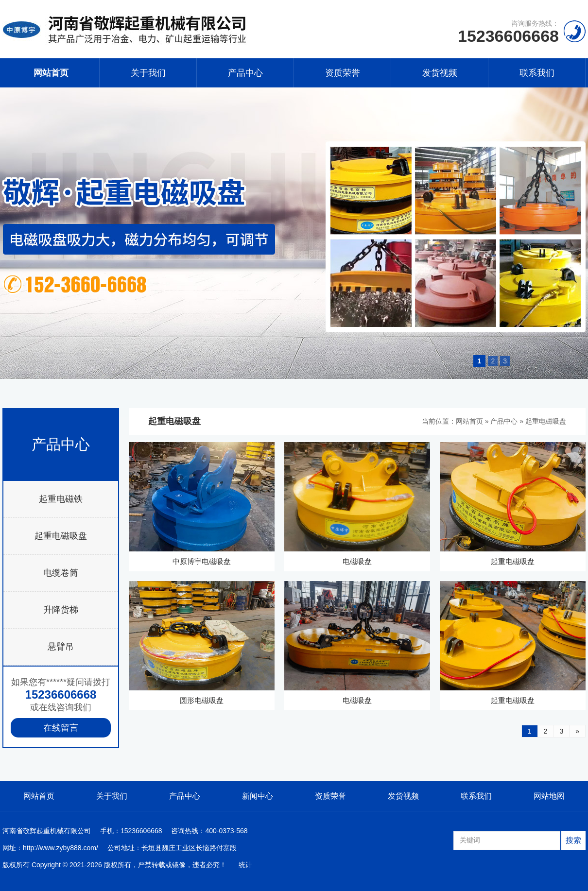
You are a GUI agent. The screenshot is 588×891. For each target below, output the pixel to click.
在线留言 (61, 728)
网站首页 (51, 73)
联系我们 (537, 73)
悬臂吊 (61, 647)
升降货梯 (61, 610)
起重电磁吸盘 (61, 536)
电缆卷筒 (61, 573)
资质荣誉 (343, 73)
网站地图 (549, 796)
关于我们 (148, 73)
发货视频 (440, 73)
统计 (245, 865)
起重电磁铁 (61, 499)
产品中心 (245, 73)
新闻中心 (258, 796)
